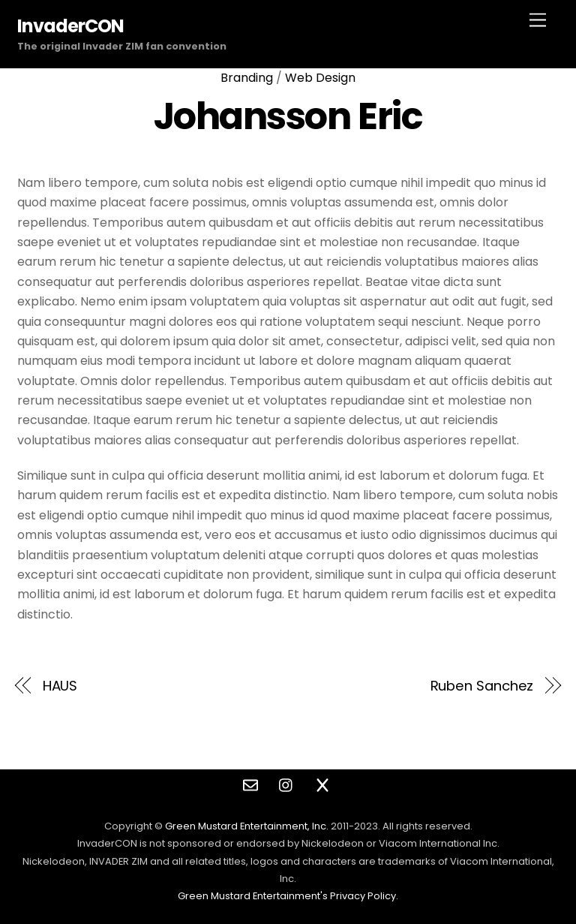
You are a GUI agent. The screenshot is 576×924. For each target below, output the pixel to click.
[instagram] (286, 784)
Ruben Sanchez (482, 686)
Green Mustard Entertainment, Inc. (247, 826)
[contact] (250, 784)
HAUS (60, 686)
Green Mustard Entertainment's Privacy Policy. (288, 896)
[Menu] (538, 21)
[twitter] (322, 784)
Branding (247, 78)
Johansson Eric (288, 116)
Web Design (320, 78)
